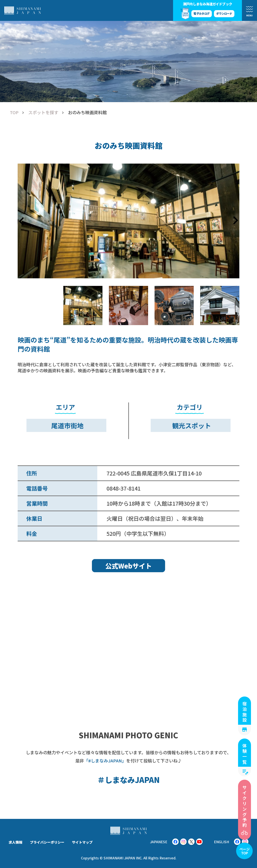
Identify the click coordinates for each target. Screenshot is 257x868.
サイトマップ (82, 842)
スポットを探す (43, 112)
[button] (83, 305)
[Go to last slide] (22, 221)
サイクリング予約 (245, 807)
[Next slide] (235, 221)
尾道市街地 (67, 425)
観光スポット (192, 425)
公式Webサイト (128, 566)
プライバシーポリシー (47, 842)
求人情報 (15, 842)
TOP (14, 112)
